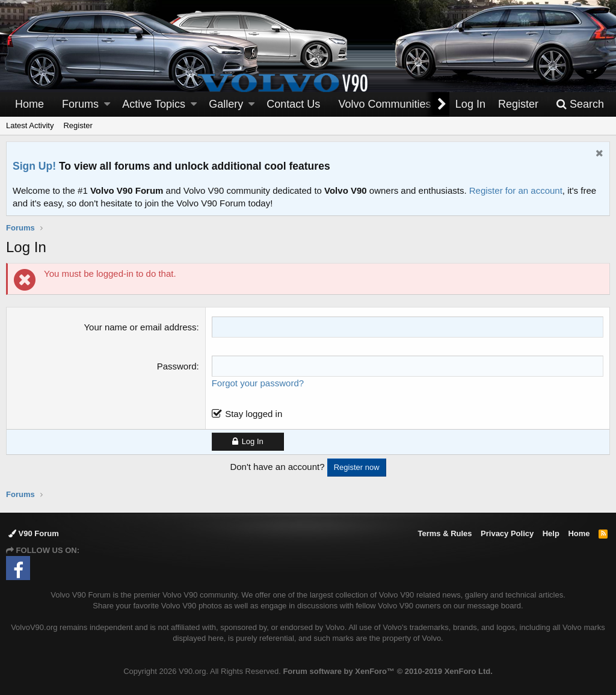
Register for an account (516, 190)
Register (78, 125)
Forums (80, 104)
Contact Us (293, 104)
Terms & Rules (445, 533)
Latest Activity (30, 125)
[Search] (580, 104)
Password (177, 366)
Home (29, 104)
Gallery (226, 104)
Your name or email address (140, 327)
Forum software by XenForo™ (387, 671)
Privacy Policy (507, 533)
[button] (107, 104)
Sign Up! (34, 166)
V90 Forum (34, 533)
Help (551, 533)
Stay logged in (254, 414)
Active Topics (154, 104)
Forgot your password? (258, 383)
